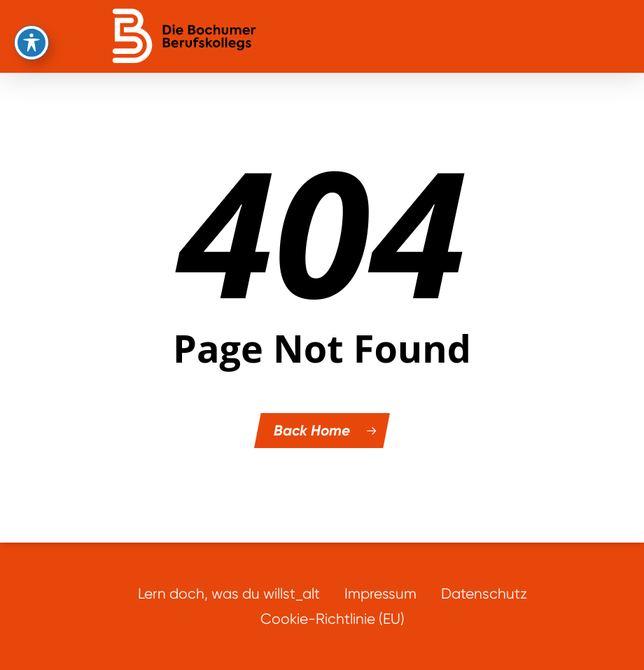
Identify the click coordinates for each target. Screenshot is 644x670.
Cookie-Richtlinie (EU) (332, 619)
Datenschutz (484, 593)
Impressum (380, 593)
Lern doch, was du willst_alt (229, 593)
